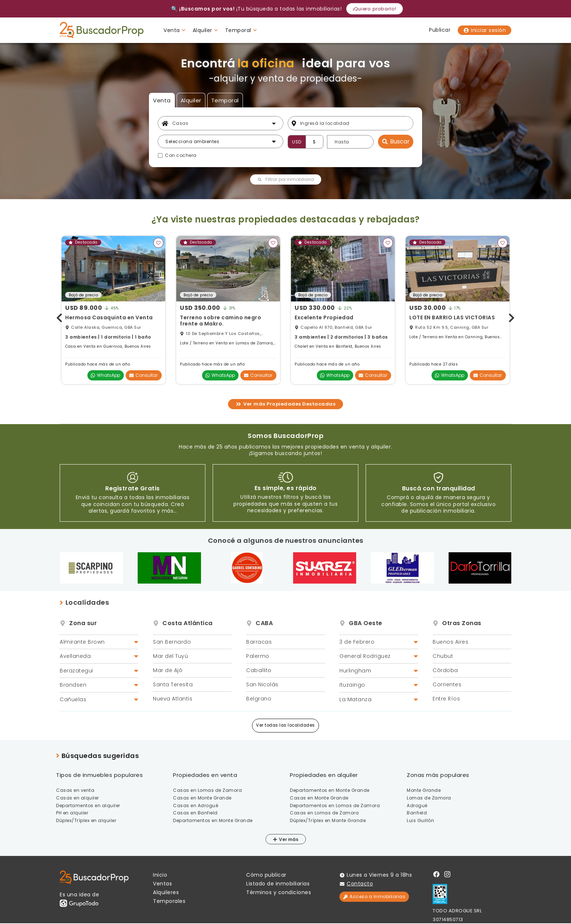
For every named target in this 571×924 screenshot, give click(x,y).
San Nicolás (262, 684)
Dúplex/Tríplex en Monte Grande (328, 820)
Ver (281, 839)
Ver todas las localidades (285, 725)
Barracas (259, 642)
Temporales (169, 901)
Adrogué (417, 805)
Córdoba (445, 670)
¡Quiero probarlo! (375, 9)
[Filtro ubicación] (355, 123)
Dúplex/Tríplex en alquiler (86, 820)
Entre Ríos (446, 699)
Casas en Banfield (195, 813)
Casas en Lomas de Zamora (207, 790)
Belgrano (259, 699)
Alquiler (191, 100)
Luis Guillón (420, 820)
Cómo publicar (266, 875)
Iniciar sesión (485, 30)
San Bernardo (172, 642)
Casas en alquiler (78, 798)
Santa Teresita (173, 684)
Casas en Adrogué (196, 805)
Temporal (225, 100)
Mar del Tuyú (170, 656)
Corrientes (447, 684)
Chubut (443, 656)
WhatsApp (105, 375)
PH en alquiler (72, 813)
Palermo (258, 656)
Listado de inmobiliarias (278, 884)
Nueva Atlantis (173, 699)
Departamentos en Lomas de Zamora (335, 805)
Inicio (160, 875)
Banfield (417, 813)
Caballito (259, 670)
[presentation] (59, 317)
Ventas (162, 884)
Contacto (360, 884)
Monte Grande (424, 790)
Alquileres (166, 892)
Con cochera (181, 155)
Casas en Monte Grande (202, 798)
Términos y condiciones (279, 892)
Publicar (440, 30)
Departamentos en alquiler (88, 805)
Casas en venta (75, 790)
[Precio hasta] (350, 142)
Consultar (143, 375)
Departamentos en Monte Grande (213, 820)
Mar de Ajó (168, 670)
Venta (162, 100)
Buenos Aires (450, 642)
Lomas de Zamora (429, 798)
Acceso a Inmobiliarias (374, 897)
